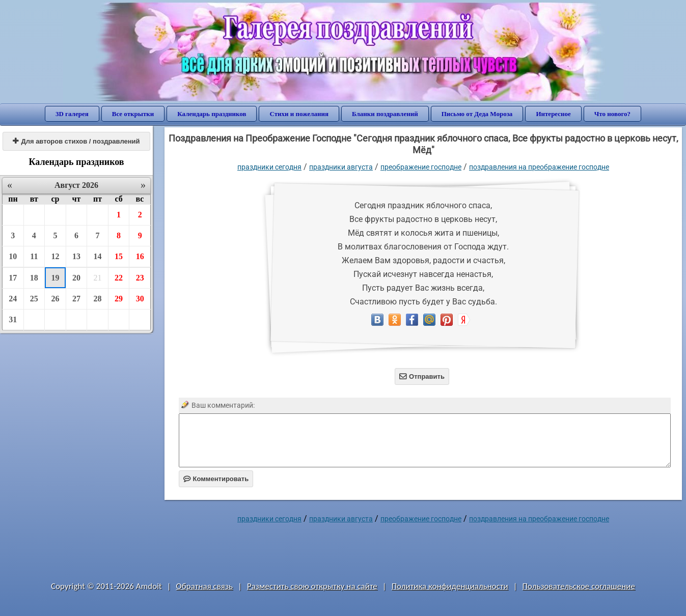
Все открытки (133, 114)
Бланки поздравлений (385, 114)
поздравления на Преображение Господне (539, 167)
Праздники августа (341, 167)
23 (140, 278)
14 (98, 256)
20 (76, 278)
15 (119, 256)
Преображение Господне (421, 167)
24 (13, 299)
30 (140, 299)
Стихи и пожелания (299, 114)
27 (76, 299)
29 (119, 299)
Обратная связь (205, 586)
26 (55, 299)
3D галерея (72, 114)
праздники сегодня (269, 167)
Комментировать (216, 479)
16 (140, 256)
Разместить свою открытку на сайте (312, 586)
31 (13, 319)
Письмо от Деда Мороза (477, 114)
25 (34, 299)
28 (98, 299)
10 (13, 256)
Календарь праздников (212, 114)
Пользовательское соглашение (579, 586)
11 (34, 256)
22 (119, 278)
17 (13, 278)
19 (55, 278)
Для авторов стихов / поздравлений (76, 141)
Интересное (553, 114)
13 (76, 256)
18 (34, 278)
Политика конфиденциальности (450, 586)
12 (55, 256)
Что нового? (612, 114)
